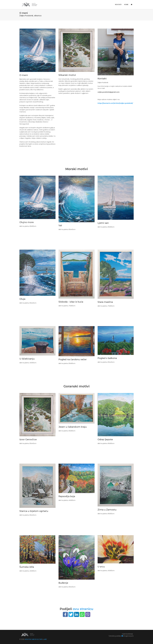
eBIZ (45, 639)
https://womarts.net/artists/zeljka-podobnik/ (115, 103)
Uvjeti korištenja (127, 634)
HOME (126, 5)
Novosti (118, 5)
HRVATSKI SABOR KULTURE (34, 639)
